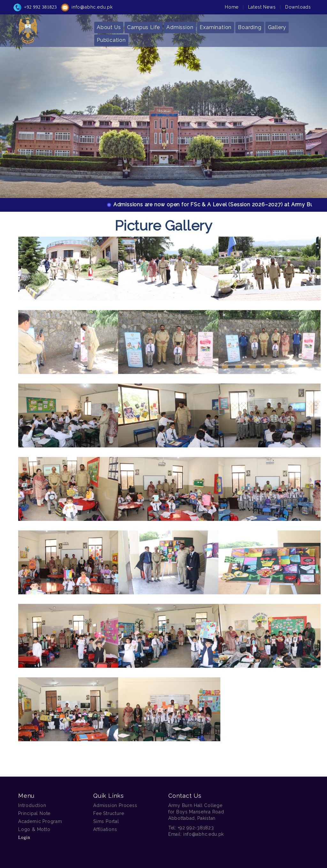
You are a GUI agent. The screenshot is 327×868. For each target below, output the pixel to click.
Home (232, 5)
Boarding (250, 25)
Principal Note (34, 813)
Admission (180, 25)
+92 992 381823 (40, 5)
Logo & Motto (34, 829)
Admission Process (115, 805)
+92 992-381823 (196, 828)
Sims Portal (106, 821)
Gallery (277, 25)
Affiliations (105, 829)
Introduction (32, 805)
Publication (111, 38)
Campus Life (144, 25)
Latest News (262, 5)
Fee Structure (109, 813)
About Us (109, 25)
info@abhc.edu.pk (92, 5)
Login (24, 838)
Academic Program (40, 821)
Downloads (298, 5)
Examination (216, 25)
